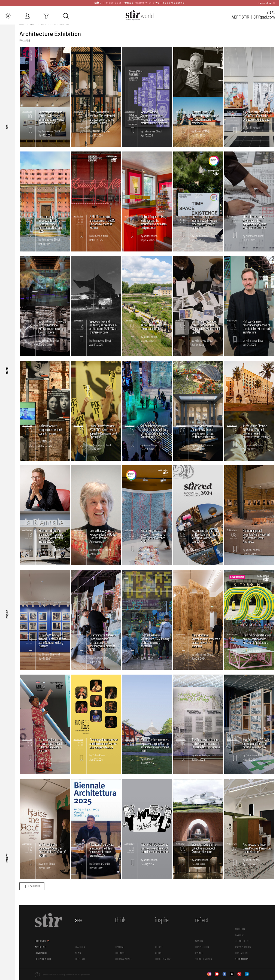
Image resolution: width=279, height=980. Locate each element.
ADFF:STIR (240, 17)
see (7, 144)
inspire (7, 622)
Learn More (265, 3)
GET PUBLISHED (43, 961)
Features (80, 949)
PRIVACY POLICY (243, 949)
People (159, 949)
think (7, 383)
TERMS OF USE (242, 943)
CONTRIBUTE (41, 955)
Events (199, 955)
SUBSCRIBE (41, 943)
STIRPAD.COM (242, 961)
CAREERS (240, 937)
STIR (264, 17)
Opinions (120, 949)
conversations (163, 961)
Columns (120, 955)
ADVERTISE (40, 949)
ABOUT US (240, 931)
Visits (158, 955)
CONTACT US (241, 955)
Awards (199, 943)
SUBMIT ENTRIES (204, 961)
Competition (202, 949)
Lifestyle (80, 961)
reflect (7, 861)
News (78, 955)
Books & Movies (124, 961)
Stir (22, 26)
